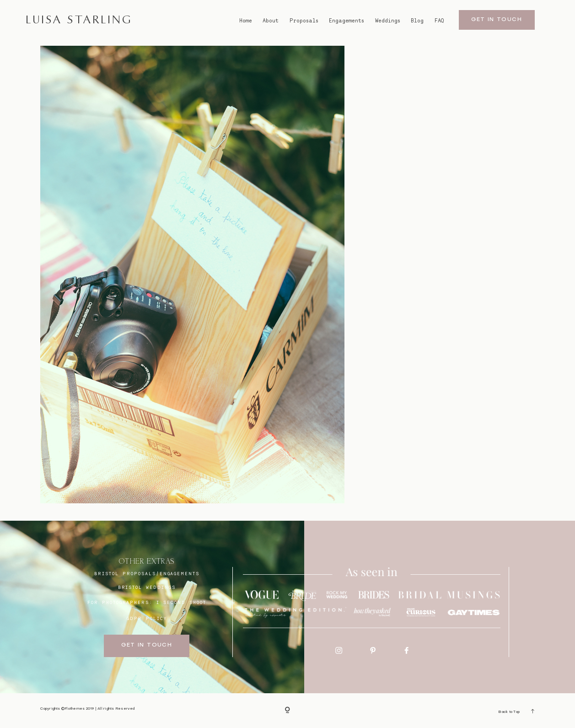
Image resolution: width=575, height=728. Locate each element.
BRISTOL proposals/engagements (147, 573)
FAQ (439, 21)
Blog (417, 21)
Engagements (347, 21)
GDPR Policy (147, 618)
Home (246, 21)
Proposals (304, 21)
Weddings (388, 21)
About (271, 21)
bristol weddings (147, 587)
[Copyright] (287, 711)
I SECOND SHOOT (181, 602)
